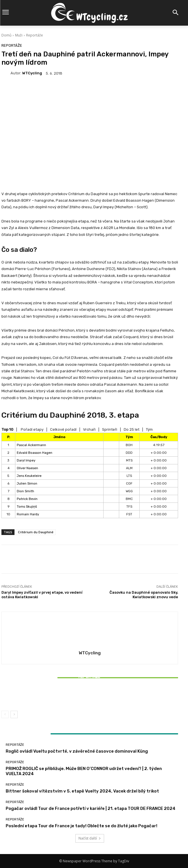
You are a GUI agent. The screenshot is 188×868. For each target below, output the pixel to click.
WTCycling (32, 73)
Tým (149, 429)
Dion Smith (25, 491)
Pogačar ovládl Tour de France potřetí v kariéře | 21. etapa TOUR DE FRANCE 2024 (91, 808)
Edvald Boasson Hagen (35, 453)
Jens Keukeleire (29, 476)
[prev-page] (5, 714)
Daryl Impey (26, 460)
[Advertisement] (90, 127)
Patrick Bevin (27, 499)
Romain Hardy (28, 514)
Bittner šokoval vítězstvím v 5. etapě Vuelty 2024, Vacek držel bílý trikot (90, 696)
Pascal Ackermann (31, 445)
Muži (19, 35)
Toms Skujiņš (27, 506)
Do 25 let (132, 429)
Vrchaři (89, 429)
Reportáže (35, 35)
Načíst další (90, 838)
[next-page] (14, 714)
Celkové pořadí (63, 429)
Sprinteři (110, 429)
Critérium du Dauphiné (36, 532)
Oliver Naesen (27, 468)
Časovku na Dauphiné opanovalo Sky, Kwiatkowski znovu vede (144, 595)
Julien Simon (27, 483)
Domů (6, 35)
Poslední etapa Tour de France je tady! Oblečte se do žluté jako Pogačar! (81, 826)
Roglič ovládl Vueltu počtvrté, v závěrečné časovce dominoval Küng (77, 751)
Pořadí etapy (32, 429)
